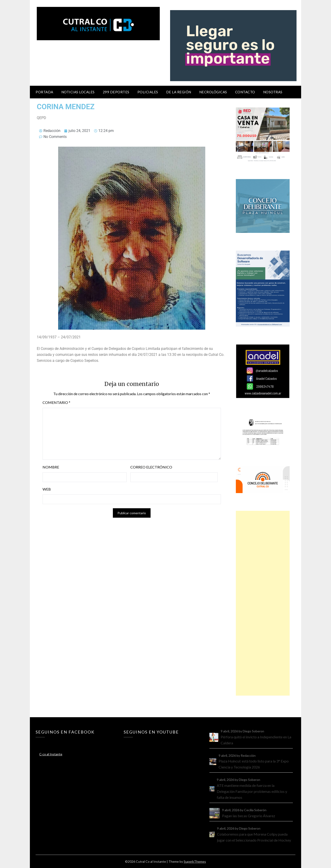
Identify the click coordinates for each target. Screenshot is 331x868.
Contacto (245, 92)
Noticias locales (78, 92)
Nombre (51, 467)
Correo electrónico (151, 467)
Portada (44, 92)
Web (47, 489)
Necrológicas (213, 92)
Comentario (56, 402)
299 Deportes (116, 92)
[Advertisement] (263, 603)
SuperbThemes (195, 861)
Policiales (148, 92)
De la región (179, 92)
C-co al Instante (51, 754)
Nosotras (273, 92)
